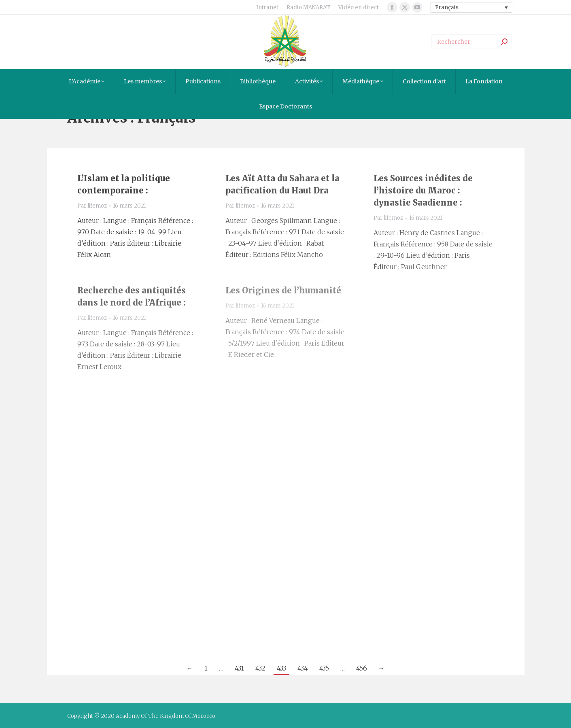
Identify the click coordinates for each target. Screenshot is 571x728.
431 (239, 668)
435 (324, 668)
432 (260, 668)
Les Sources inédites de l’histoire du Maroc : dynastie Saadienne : (423, 190)
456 (362, 668)
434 (303, 668)
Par (92, 206)
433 (281, 668)
